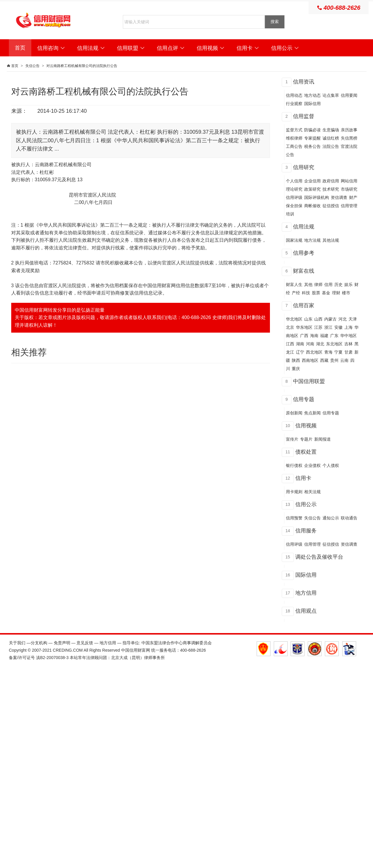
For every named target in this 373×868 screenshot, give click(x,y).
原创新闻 (294, 413)
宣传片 (292, 439)
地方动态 (312, 95)
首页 (20, 48)
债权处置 (306, 452)
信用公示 (285, 48)
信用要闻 (349, 95)
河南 (310, 344)
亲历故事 (349, 130)
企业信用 (312, 181)
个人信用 (294, 181)
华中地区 (348, 336)
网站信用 (349, 181)
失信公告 (32, 66)
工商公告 (294, 146)
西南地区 (310, 360)
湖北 (320, 344)
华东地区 (304, 327)
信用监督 (304, 116)
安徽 (338, 327)
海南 (314, 336)
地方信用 (306, 593)
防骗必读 (312, 130)
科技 (306, 293)
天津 (353, 319)
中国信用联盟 (309, 381)
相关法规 (312, 492)
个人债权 (331, 465)
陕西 (296, 360)
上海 (348, 327)
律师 (318, 285)
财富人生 (294, 285)
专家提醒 (312, 138)
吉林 (348, 344)
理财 (336, 293)
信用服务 (306, 531)
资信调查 (339, 197)
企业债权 (312, 465)
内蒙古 (330, 319)
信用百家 (304, 305)
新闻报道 (322, 439)
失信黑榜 (349, 138)
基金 (326, 293)
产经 (296, 293)
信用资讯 (304, 82)
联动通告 (349, 518)
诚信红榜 (331, 138)
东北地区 (334, 344)
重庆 (296, 369)
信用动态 (294, 95)
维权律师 (294, 138)
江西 (290, 344)
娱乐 (348, 285)
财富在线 (304, 271)
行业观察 (294, 104)
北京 (290, 327)
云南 (344, 360)
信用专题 (304, 399)
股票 (316, 293)
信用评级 (294, 197)
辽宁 (300, 352)
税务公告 (312, 146)
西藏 (324, 360)
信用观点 (306, 611)
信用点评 (171, 48)
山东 (308, 319)
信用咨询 (51, 48)
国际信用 (312, 104)
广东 (334, 336)
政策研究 (312, 189)
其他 (308, 285)
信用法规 (91, 48)
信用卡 (248, 48)
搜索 (275, 22)
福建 (324, 336)
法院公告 (331, 146)
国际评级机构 (317, 197)
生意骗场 (331, 130)
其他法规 (331, 240)
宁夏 (338, 352)
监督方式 (294, 130)
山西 (318, 319)
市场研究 (349, 189)
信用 (328, 285)
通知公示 (331, 518)
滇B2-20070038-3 (52, 658)
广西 (304, 336)
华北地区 (294, 319)
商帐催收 (312, 206)
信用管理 (312, 544)
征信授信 (331, 206)
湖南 (300, 344)
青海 (328, 352)
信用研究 (304, 167)
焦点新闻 (312, 413)
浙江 (328, 327)
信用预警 (294, 518)
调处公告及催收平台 (319, 557)
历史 (338, 285)
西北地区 (314, 352)
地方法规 (312, 240)
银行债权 (294, 465)
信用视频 (211, 48)
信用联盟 (131, 48)
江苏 (318, 327)
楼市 (346, 293)
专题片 (306, 439)
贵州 (334, 360)
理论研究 (294, 189)
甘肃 (348, 352)
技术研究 (331, 189)
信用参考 (304, 253)
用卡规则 (294, 492)
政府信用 (331, 181)
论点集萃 (331, 95)
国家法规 (294, 240)
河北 (343, 319)
